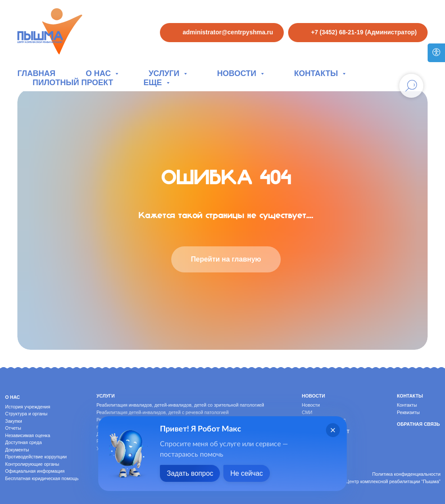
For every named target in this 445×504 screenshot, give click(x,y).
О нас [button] (99, 73)
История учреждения (28, 407)
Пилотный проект (73, 83)
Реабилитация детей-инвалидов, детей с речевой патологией (163, 412)
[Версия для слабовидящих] (436, 53)
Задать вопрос (190, 473)
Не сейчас (248, 473)
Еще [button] (154, 83)
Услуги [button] (165, 73)
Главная (36, 73)
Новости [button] (238, 73)
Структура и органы (26, 414)
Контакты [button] (317, 73)
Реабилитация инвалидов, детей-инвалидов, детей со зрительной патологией (180, 405)
